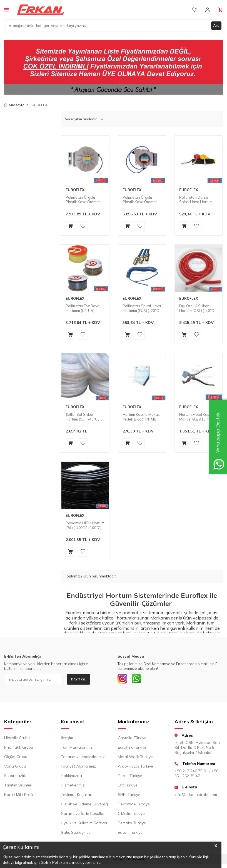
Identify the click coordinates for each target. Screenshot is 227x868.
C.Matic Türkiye (131, 815)
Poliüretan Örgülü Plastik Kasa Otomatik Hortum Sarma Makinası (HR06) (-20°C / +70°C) (84, 200)
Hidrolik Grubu (17, 739)
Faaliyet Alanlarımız (78, 767)
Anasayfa (14, 105)
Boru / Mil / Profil (19, 796)
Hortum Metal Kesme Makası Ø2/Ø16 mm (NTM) (197, 417)
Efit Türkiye (128, 786)
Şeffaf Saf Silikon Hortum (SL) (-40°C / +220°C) (83, 417)
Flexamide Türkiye (134, 805)
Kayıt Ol (78, 679)
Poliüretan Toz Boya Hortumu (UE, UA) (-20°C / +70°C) (83, 308)
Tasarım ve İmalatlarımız (83, 758)
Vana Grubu (15, 767)
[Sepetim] (220, 10)
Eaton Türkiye (130, 833)
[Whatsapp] (138, 679)
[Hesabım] (208, 10)
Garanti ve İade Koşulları (83, 815)
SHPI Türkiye (129, 796)
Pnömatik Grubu (19, 748)
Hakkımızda (71, 777)
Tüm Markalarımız (77, 748)
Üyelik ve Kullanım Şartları (84, 824)
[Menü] (7, 9)
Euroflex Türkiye (132, 748)
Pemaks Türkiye (132, 824)
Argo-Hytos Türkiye (135, 767)
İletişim (67, 739)
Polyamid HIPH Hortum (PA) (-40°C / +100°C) (85, 525)
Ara (216, 25)
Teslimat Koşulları (77, 796)
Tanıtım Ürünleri (18, 786)
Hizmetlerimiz (73, 786)
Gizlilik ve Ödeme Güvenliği (85, 805)
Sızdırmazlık (15, 777)
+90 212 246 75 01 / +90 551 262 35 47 (196, 775)
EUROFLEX (75, 190)
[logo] (41, 10)
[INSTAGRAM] (123, 679)
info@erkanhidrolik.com (196, 796)
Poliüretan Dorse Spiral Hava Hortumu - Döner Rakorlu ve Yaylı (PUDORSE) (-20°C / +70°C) (198, 200)
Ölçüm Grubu (16, 758)
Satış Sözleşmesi (76, 833)
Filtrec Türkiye (130, 777)
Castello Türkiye (132, 739)
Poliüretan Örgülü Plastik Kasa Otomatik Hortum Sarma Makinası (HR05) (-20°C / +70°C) (141, 200)
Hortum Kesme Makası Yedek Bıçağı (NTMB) (142, 417)
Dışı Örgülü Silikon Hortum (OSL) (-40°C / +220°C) (198, 308)
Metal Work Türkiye (135, 758)
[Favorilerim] (195, 10)
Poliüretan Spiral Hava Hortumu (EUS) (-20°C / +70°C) (142, 308)
